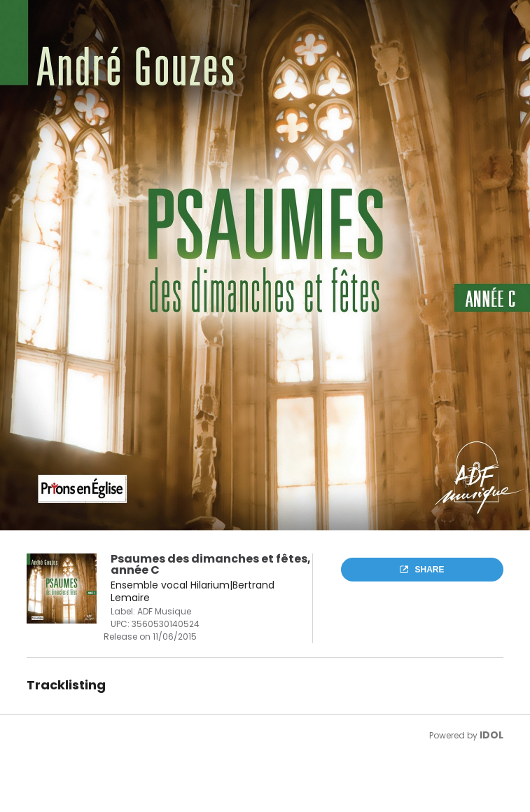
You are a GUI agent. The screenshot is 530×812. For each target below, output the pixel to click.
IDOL (491, 735)
